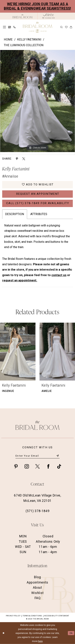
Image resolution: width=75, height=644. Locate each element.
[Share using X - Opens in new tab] (24, 159)
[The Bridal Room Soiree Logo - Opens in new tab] (48, 16)
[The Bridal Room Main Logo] (37, 27)
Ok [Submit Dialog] (71, 633)
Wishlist (37, 593)
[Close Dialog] (3, 633)
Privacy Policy (13, 616)
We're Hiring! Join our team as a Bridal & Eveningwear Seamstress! (37, 6)
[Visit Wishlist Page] (66, 27)
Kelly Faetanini (29, 39)
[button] (4, 27)
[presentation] (18, 352)
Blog (37, 577)
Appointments (37, 582)
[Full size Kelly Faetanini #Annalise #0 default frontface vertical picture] (37, 101)
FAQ (38, 598)
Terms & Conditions (32, 616)
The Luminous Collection (24, 45)
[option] (37, 101)
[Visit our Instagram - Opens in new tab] (27, 466)
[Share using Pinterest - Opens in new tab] (17, 159)
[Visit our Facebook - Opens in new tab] (48, 466)
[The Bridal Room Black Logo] (23, 16)
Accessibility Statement (57, 616)
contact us (59, 275)
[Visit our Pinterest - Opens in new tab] (16, 466)
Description (15, 214)
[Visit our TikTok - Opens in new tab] (59, 466)
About (37, 588)
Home (8, 39)
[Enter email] (37, 456)
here (40, 641)
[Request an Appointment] (10, 27)
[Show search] (62, 27)
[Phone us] (14, 27)
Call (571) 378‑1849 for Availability (38, 203)
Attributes (39, 214)
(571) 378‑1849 (38, 511)
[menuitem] (4, 27)
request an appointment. (20, 280)
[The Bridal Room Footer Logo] (38, 425)
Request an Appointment (38, 194)
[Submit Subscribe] (58, 456)
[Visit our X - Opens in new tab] (37, 466)
